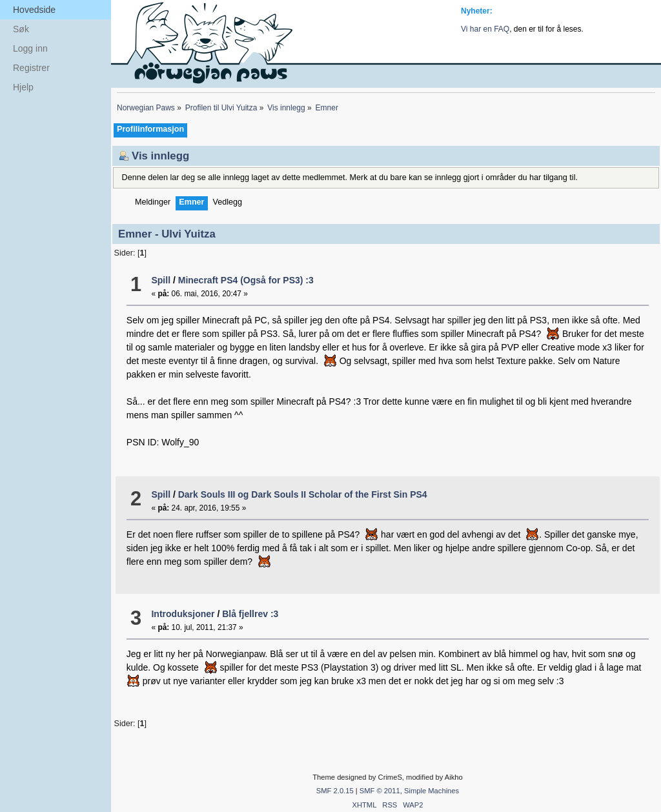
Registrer (31, 68)
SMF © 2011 (380, 791)
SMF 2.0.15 (335, 791)
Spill (161, 280)
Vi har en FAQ (485, 29)
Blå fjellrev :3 (250, 614)
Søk (21, 29)
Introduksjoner (183, 614)
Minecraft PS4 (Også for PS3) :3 (246, 280)
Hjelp (23, 87)
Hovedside (34, 10)
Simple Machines (432, 791)
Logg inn (30, 48)
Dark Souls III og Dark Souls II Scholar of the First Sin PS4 (303, 494)
